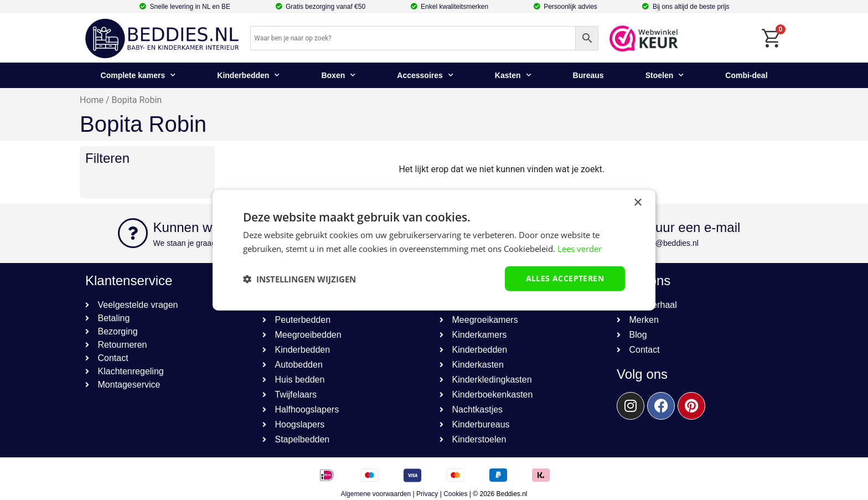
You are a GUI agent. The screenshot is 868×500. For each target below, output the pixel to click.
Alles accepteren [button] (565, 278)
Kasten (513, 75)
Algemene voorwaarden (376, 494)
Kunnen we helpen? (212, 227)
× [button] (637, 202)
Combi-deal (746, 75)
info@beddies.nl (671, 243)
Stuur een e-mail (691, 227)
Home (92, 100)
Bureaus (588, 75)
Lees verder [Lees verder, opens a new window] (580, 248)
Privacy (427, 494)
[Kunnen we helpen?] (133, 233)
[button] (299, 279)
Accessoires (425, 75)
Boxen (338, 75)
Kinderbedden (248, 75)
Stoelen (665, 75)
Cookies (455, 494)
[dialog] (434, 250)
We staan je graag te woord (201, 243)
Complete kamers (138, 75)
